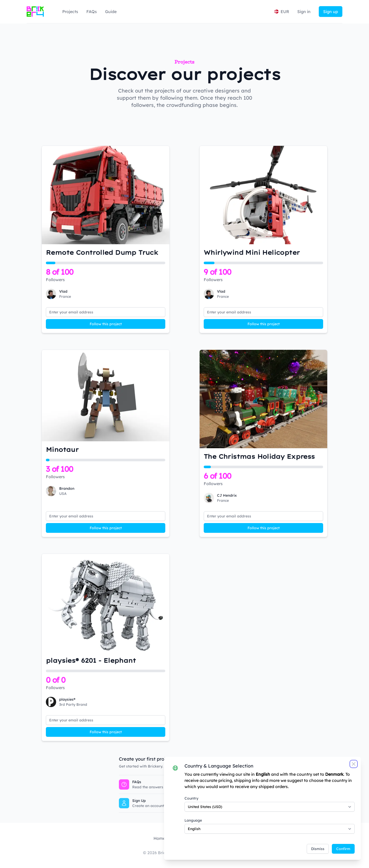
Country (191, 798)
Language (193, 820)
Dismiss (318, 849)
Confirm (343, 849)
